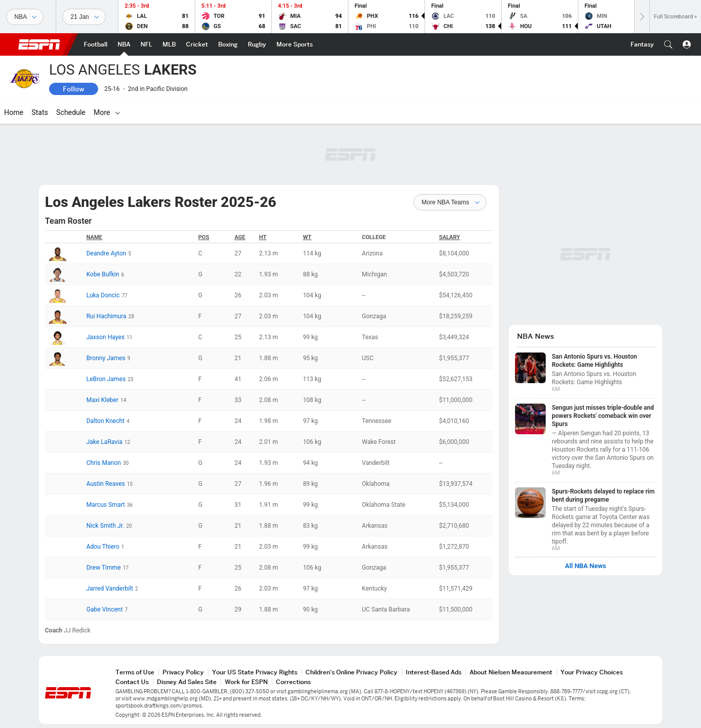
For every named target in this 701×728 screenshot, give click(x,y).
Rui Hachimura (106, 316)
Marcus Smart (106, 505)
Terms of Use (135, 672)
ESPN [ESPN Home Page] (39, 44)
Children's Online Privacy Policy (352, 672)
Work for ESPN (246, 682)
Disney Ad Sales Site (187, 682)
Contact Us (132, 682)
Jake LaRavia (104, 442)
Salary (449, 237)
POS (204, 237)
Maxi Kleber (102, 400)
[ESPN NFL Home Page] (146, 44)
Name (94, 237)
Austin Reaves (106, 484)
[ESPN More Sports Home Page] (295, 44)
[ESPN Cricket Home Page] (197, 44)
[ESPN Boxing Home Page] (228, 44)
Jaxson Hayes (106, 337)
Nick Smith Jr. (105, 526)
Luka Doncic (103, 295)
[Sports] (25, 17)
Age (240, 237)
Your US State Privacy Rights (255, 672)
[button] (668, 44)
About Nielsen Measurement (511, 672)
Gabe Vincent (104, 609)
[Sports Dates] (84, 17)
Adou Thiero (103, 547)
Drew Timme (103, 568)
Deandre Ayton (106, 253)
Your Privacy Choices (592, 672)
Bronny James (106, 358)
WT (307, 237)
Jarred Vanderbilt (110, 589)
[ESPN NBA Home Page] (124, 44)
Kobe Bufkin (103, 274)
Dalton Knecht (106, 421)
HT (263, 237)
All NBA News (586, 566)
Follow (74, 89)
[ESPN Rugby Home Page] (257, 44)
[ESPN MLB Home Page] (169, 44)
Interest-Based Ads (434, 672)
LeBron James (106, 379)
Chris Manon (104, 463)
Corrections (293, 682)
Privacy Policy (183, 672)
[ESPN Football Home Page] (96, 44)
